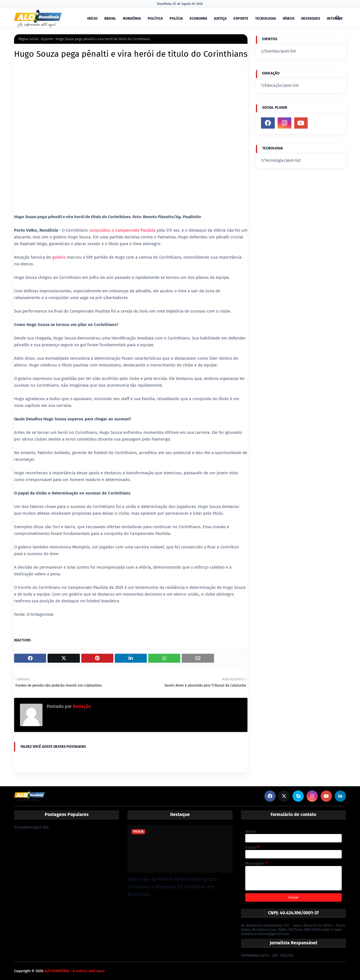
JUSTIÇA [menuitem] (220, 18)
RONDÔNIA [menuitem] (132, 18)
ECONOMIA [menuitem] (198, 18)
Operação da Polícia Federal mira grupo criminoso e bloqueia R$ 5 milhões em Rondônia (172, 887)
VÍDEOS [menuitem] (289, 18)
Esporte (47, 39)
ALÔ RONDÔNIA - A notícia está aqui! (74, 971)
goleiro (60, 257)
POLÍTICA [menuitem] (155, 18)
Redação (81, 706)
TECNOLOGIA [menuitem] (265, 18)
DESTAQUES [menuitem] (311, 18)
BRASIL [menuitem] (110, 18)
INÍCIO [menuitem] (92, 18)
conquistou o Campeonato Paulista (122, 230)
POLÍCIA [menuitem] (176, 18)
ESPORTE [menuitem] (241, 18)
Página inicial (28, 39)
